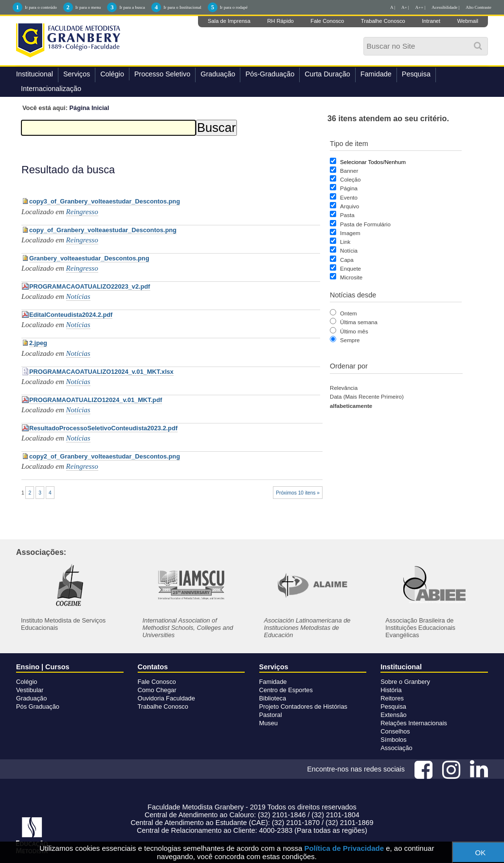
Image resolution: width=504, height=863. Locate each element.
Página (349, 188)
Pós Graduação (38, 707)
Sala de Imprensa (229, 21)
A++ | (421, 7)
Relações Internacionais (414, 723)
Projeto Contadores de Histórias (303, 707)
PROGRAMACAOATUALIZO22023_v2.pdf (90, 286)
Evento (349, 198)
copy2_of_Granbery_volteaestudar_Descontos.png (105, 456)
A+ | (405, 7)
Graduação (218, 74)
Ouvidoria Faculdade (166, 698)
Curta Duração (327, 74)
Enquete (351, 269)
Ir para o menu (88, 7)
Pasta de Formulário (365, 224)
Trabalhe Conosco (383, 21)
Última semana (359, 322)
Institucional (35, 74)
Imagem (350, 233)
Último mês (354, 331)
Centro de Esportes (286, 690)
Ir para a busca (132, 7)
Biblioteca (273, 698)
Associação (396, 748)
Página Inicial (90, 108)
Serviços (77, 74)
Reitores (392, 698)
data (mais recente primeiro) (367, 397)
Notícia (349, 251)
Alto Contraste (478, 7)
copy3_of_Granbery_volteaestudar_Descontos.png (105, 201)
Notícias (78, 296)
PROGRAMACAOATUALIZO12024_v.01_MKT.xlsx (101, 372)
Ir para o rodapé (234, 7)
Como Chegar (157, 690)
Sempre (350, 340)
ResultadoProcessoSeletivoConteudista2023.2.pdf (103, 428)
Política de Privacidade (344, 848)
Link (345, 242)
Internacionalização (51, 89)
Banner (349, 171)
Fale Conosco (327, 21)
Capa (347, 260)
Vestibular (30, 690)
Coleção (350, 180)
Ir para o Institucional (182, 7)
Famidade (376, 74)
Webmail (468, 21)
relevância (344, 388)
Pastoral (271, 715)
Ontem (349, 313)
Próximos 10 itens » (298, 493)
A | (393, 7)
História (391, 690)
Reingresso (82, 212)
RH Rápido (280, 21)
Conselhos (395, 731)
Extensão (393, 715)
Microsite (351, 277)
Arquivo (350, 206)
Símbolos (393, 740)
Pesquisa (416, 74)
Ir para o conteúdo (41, 7)
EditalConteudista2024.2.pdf (71, 315)
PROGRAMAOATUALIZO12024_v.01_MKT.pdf (96, 400)
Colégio (112, 74)
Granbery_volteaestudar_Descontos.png (89, 258)
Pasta (347, 215)
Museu (269, 723)
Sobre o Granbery (405, 682)
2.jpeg (38, 343)
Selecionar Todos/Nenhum (373, 162)
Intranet (431, 21)
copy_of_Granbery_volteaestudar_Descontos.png (103, 230)
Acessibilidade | (445, 7)
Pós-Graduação (270, 74)
